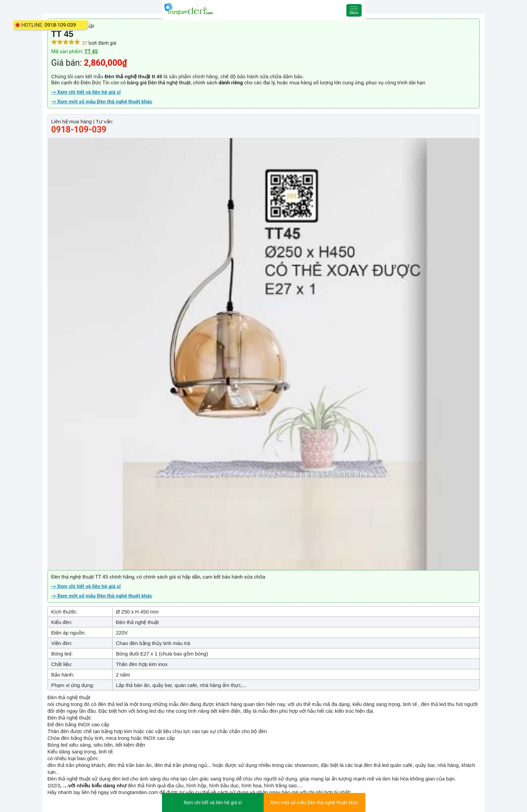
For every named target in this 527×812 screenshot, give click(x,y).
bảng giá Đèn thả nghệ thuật (159, 83)
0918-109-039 (60, 25)
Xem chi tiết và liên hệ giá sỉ (212, 803)
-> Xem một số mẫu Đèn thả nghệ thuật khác (102, 102)
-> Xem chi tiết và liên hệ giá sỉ (86, 92)
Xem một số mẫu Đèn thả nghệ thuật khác (314, 803)
